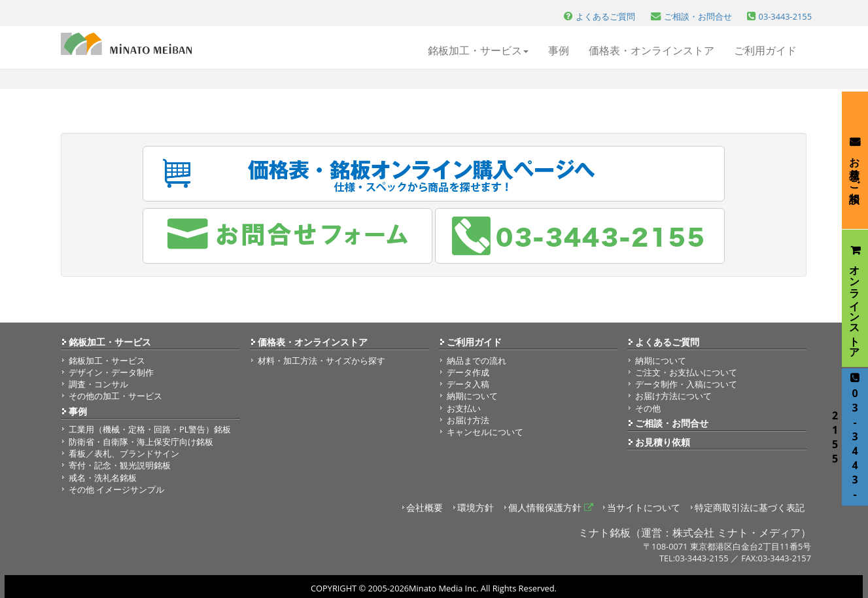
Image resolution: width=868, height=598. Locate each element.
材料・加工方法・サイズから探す (321, 361)
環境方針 (476, 507)
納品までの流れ (477, 361)
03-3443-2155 (852, 437)
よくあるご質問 (667, 342)
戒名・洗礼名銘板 (103, 478)
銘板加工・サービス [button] (478, 50)
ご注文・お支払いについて (686, 372)
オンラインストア (855, 299)
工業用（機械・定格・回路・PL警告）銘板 (150, 429)
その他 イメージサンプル (116, 489)
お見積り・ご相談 (855, 160)
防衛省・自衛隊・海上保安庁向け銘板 (141, 442)
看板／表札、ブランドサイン (124, 453)
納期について (472, 396)
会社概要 (425, 507)
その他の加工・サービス (115, 396)
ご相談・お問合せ (672, 423)
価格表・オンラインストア (651, 50)
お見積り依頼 (663, 442)
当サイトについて (644, 507)
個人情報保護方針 (551, 507)
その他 (648, 408)
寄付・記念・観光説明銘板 (120, 465)
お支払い (464, 408)
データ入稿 (468, 384)
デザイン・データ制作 (111, 372)
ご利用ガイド (765, 50)
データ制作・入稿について (686, 384)
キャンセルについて (485, 432)
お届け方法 (468, 420)
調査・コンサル (98, 384)
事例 (559, 50)
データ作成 (468, 372)
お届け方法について (673, 396)
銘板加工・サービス (110, 342)
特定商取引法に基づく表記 (750, 507)
